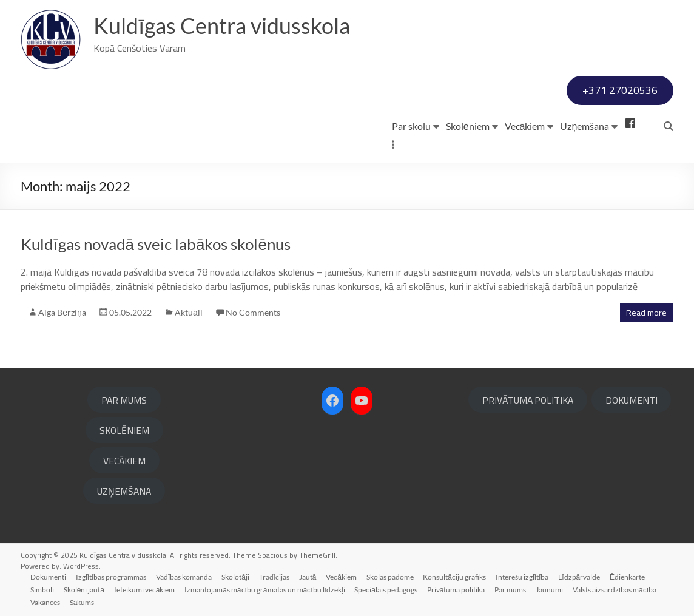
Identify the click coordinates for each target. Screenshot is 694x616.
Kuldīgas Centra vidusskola (222, 26)
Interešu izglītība (524, 577)
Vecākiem (525, 126)
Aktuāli (189, 312)
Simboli (42, 590)
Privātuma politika (457, 590)
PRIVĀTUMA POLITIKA (528, 400)
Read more (646, 313)
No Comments (253, 312)
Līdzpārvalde (581, 577)
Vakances (45, 602)
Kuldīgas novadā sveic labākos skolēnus (156, 244)
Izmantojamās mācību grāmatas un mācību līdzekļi (265, 590)
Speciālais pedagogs (387, 590)
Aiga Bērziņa (62, 312)
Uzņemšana (585, 126)
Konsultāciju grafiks (456, 577)
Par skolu (411, 126)
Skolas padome (391, 577)
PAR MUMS (124, 400)
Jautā (308, 577)
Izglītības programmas (111, 577)
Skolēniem (468, 126)
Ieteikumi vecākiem (145, 590)
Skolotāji (236, 577)
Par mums (511, 590)
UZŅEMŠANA (124, 491)
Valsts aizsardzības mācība (616, 590)
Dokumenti (48, 577)
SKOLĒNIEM (124, 430)
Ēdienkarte (629, 577)
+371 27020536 (620, 90)
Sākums (82, 602)
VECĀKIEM (124, 461)
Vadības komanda (184, 577)
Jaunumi (551, 590)
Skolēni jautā (84, 590)
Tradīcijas (275, 577)
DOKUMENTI (632, 400)
